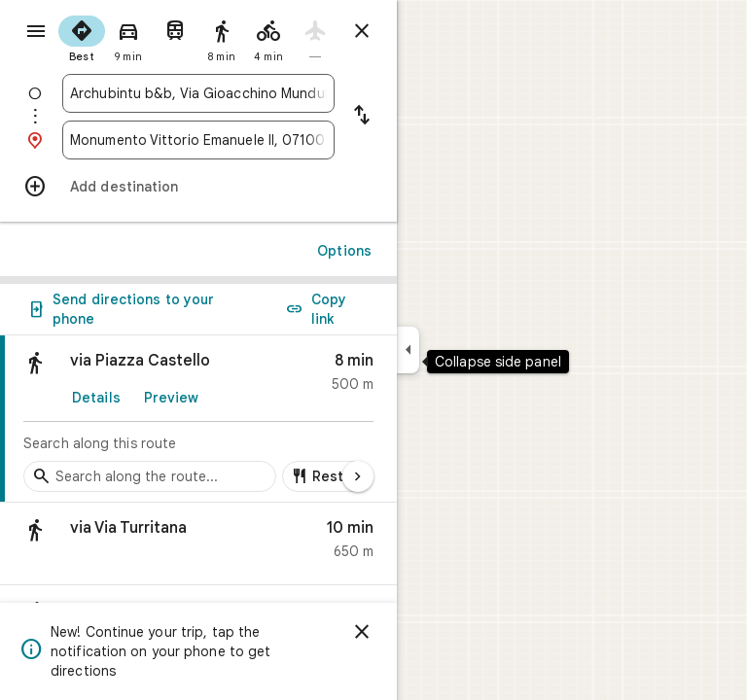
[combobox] (198, 93)
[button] (198, 544)
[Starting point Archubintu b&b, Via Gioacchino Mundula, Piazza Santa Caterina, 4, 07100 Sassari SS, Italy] (198, 93)
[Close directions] (362, 31)
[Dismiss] (362, 632)
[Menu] (36, 31)
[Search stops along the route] (150, 476)
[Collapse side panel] (408, 350)
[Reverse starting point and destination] (362, 117)
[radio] (82, 37)
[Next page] (358, 476)
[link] (198, 419)
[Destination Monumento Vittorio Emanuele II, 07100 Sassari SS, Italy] (198, 140)
